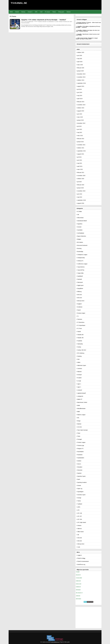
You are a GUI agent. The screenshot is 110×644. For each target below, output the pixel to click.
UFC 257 (80, 516)
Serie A (79, 464)
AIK (78, 215)
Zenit (79, 547)
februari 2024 (81, 102)
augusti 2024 (81, 86)
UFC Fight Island (82, 522)
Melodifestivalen (81, 409)
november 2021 (81, 145)
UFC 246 (80, 513)
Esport (79, 310)
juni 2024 (80, 92)
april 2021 (80, 166)
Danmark (44, 21)
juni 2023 (80, 114)
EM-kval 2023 (81, 301)
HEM (11, 12)
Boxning (79, 248)
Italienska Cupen (82, 365)
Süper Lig (80, 489)
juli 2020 (79, 182)
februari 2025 (81, 68)
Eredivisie (80, 307)
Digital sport (80, 285)
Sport (71, 21)
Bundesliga (80, 252)
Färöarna (80, 319)
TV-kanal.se (19, 3)
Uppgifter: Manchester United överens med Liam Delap (88, 35)
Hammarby (80, 344)
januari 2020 (80, 188)
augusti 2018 (81, 203)
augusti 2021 (81, 154)
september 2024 (82, 83)
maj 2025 (80, 59)
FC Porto (56, 21)
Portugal (61, 21)
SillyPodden (79, 599)
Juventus (80, 368)
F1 (78, 316)
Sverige (79, 498)
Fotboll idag (31, 21)
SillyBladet (78, 590)
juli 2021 (79, 157)
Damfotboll (80, 276)
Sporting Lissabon (82, 482)
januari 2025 (80, 71)
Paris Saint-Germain (82, 430)
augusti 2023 (81, 111)
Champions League (82, 255)
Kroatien (79, 378)
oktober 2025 (81, 52)
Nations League (81, 415)
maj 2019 (80, 197)
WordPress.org (81, 564)
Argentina (80, 224)
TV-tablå (78, 572)
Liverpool (80, 390)
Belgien (79, 239)
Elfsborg (79, 292)
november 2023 (81, 105)
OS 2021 (80, 427)
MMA (79, 412)
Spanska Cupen (81, 476)
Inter (78, 359)
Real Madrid (80, 452)
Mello (79, 405)
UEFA (79, 507)
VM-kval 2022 (81, 544)
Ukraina (79, 525)
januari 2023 (80, 120)
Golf (41, 12)
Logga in (79, 555)
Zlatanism (78, 596)
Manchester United (82, 402)
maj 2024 (80, 96)
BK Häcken (80, 242)
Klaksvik (79, 372)
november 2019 (81, 191)
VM (78, 535)
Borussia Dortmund (82, 245)
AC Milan (80, 212)
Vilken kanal (80, 532)
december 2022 (81, 123)
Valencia (79, 529)
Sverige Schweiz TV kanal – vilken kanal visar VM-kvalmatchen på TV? (88, 23)
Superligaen (80, 492)
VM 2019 (80, 538)
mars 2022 (80, 136)
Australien (80, 230)
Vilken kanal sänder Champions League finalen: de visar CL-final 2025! (87, 38)
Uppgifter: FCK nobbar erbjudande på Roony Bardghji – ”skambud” (44, 20)
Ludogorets (80, 396)
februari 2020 (81, 185)
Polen (79, 436)
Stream (79, 485)
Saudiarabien (81, 458)
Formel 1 (30, 12)
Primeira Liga (66, 21)
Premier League (81, 442)
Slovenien (80, 470)
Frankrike (80, 341)
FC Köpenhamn (50, 21)
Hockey (23, 12)
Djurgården (80, 288)
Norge (79, 421)
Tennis (54, 12)
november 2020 (81, 176)
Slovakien (80, 467)
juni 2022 (80, 129)
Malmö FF (80, 399)
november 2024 (81, 77)
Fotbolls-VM (80, 338)
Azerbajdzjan (81, 233)
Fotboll (17, 12)
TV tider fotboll (79, 578)
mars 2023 (80, 117)
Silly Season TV (79, 593)
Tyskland (80, 504)
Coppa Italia (80, 273)
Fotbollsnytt (78, 587)
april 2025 (80, 62)
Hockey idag (79, 584)
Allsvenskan (80, 218)
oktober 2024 (81, 80)
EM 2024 (80, 298)
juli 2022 (79, 126)
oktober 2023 (81, 108)
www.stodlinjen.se (55, 642)
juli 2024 (79, 89)
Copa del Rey (81, 270)
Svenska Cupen (81, 495)
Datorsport (80, 282)
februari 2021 (81, 172)
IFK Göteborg (81, 353)
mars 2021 (80, 169)
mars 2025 (80, 65)
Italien (79, 362)
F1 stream (47, 12)
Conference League (82, 264)
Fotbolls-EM (80, 335)
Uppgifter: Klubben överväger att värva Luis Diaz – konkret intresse (88, 31)
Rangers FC (80, 449)
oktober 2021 (81, 148)
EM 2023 (80, 295)
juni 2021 (80, 160)
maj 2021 (80, 163)
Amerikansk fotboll (82, 221)
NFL (78, 418)
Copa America (81, 267)
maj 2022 (80, 132)
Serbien (79, 461)
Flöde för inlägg (81, 558)
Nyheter (69, 12)
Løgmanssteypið (82, 393)
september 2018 (82, 200)
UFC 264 (80, 519)
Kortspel (79, 375)
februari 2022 (81, 139)
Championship (81, 258)
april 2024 (80, 99)
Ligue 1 (79, 384)
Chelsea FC (80, 261)
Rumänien (80, 455)
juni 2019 (80, 194)
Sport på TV (78, 575)
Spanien (79, 473)
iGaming (79, 356)
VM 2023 (80, 541)
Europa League (81, 313)
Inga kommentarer (25, 23)
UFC (36, 12)
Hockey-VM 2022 (82, 350)
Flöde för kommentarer (83, 561)
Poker (79, 433)
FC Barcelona (81, 322)
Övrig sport (61, 12)
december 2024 (81, 74)
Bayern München (82, 236)
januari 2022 (80, 142)
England (79, 304)
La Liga (79, 381)
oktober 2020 (81, 179)
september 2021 (82, 151)
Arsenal (79, 227)
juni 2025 (80, 55)
